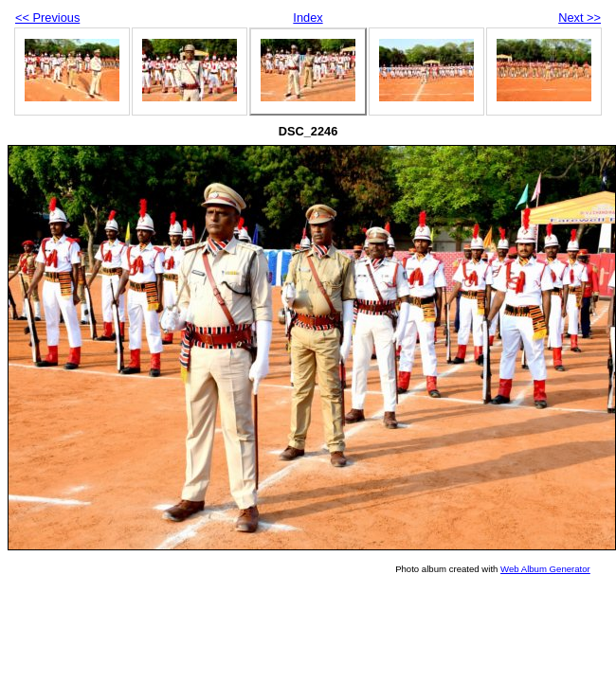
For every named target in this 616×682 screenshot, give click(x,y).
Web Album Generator (545, 569)
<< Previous (47, 18)
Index (308, 18)
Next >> (580, 18)
